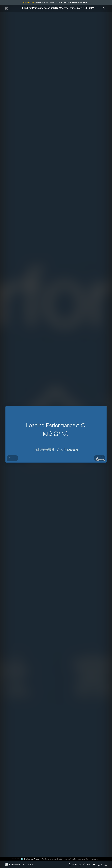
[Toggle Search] (104, 8)
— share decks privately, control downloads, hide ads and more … (56, 2)
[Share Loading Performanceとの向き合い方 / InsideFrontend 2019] (94, 865)
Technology (75, 864)
